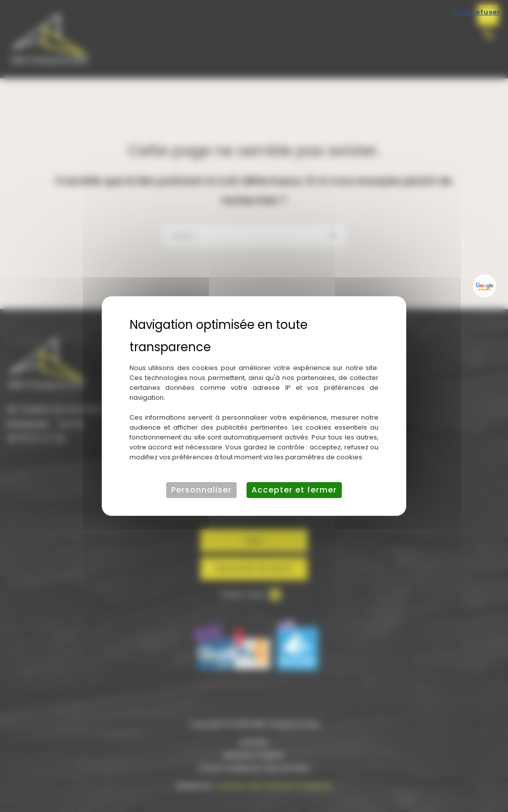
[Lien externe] (485, 286)
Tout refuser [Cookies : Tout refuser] (476, 12)
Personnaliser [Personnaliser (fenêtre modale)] (201, 490)
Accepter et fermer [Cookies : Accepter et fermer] (294, 490)
